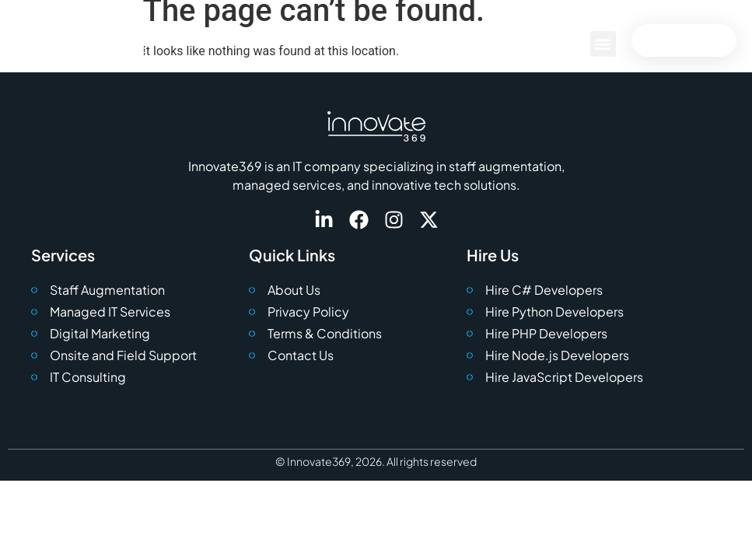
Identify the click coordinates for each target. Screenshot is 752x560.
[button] (603, 44)
